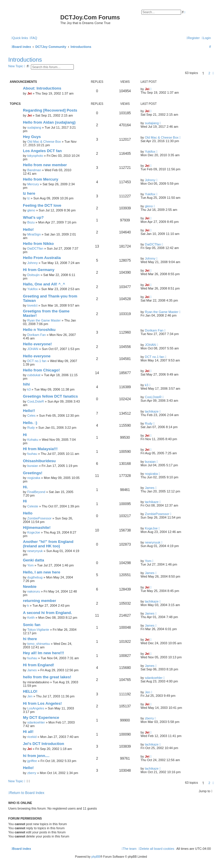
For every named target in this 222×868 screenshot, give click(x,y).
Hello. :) (30, 423)
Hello (28, 513)
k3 (29, 389)
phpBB (96, 857)
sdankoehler (154, 678)
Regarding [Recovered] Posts (50, 110)
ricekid (32, 737)
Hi (25, 435)
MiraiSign (34, 234)
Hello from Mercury (41, 179)
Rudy (31, 428)
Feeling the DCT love (42, 205)
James (150, 488)
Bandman (34, 170)
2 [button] (209, 73)
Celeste (33, 506)
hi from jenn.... (36, 756)
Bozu (31, 222)
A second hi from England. (47, 613)
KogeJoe (34, 532)
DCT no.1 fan (37, 361)
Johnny (150, 180)
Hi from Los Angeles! (42, 703)
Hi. (25, 487)
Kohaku (33, 440)
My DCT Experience (41, 718)
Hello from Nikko (38, 244)
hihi (26, 384)
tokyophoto (35, 156)
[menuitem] (33, 38)
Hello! (28, 229)
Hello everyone (37, 356)
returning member (40, 601)
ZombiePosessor (40, 518)
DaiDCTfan (35, 248)
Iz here (29, 193)
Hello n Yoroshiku (39, 330)
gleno (31, 210)
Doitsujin (34, 275)
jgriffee (32, 761)
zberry (150, 718)
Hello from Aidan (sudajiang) (49, 122)
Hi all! (28, 732)
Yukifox (150, 152)
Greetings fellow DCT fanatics (50, 396)
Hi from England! (39, 665)
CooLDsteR (36, 401)
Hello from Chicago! (41, 370)
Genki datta (34, 560)
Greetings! (33, 473)
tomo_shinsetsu (39, 644)
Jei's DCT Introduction (44, 744)
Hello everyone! (37, 344)
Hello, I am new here (42, 572)
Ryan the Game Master (44, 320)
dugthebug (35, 577)
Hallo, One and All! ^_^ (44, 284)
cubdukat (34, 375)
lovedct (32, 305)
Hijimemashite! (37, 528)
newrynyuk (35, 551)
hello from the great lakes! (47, 677)
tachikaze (152, 411)
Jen (30, 696)
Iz (29, 198)
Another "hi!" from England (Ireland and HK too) (48, 544)
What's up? (33, 217)
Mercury (33, 184)
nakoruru (34, 591)
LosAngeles (36, 708)
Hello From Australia (42, 258)
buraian (33, 466)
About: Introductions (42, 88)
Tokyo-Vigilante (38, 630)
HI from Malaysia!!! (40, 449)
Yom (31, 565)
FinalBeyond (36, 492)
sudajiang (34, 127)
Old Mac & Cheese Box (44, 142)
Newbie (30, 587)
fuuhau (32, 454)
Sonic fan (32, 625)
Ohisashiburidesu (39, 461)
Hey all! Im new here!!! (44, 653)
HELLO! (30, 691)
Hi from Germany (39, 270)
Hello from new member (45, 165)
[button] (213, 73)
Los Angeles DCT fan (42, 151)
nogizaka (34, 478)
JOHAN (33, 349)
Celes (31, 416)
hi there (30, 639)
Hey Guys (32, 137)
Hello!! (29, 411)
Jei (30, 93)
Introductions (25, 60)
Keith (31, 618)
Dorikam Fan (37, 335)
